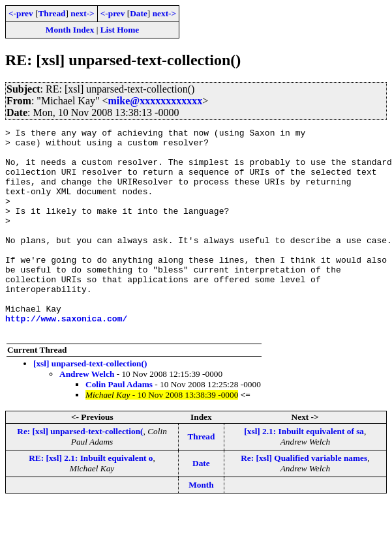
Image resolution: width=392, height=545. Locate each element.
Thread (52, 13)
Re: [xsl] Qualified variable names (304, 499)
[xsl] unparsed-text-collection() (90, 405)
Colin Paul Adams (119, 425)
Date (139, 13)
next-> (82, 13)
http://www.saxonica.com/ (66, 357)
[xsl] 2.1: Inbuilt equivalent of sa (304, 472)
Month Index (70, 30)
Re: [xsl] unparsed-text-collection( (80, 472)
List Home (120, 30)
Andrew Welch (87, 415)
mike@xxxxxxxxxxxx (156, 101)
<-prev (21, 13)
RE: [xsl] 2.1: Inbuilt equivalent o (91, 499)
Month (201, 526)
